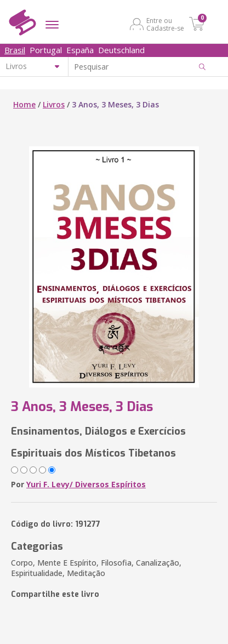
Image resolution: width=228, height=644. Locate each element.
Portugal (46, 50)
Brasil (15, 50)
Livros (54, 104)
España (80, 50)
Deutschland (121, 50)
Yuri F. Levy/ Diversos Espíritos (86, 484)
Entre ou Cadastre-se (165, 24)
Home (24, 104)
